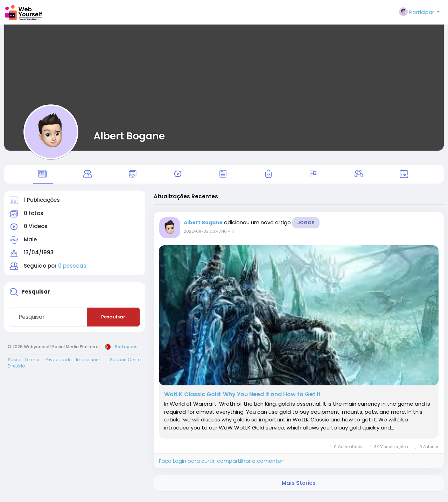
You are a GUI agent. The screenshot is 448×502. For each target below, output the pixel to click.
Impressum (88, 363)
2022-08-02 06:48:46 (205, 235)
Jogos (306, 227)
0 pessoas (72, 270)
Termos (33, 363)
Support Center (126, 363)
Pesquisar (113, 321)
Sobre (14, 363)
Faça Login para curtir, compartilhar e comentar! (222, 465)
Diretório (16, 370)
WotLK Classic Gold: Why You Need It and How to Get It (242, 399)
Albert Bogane (129, 136)
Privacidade (58, 363)
